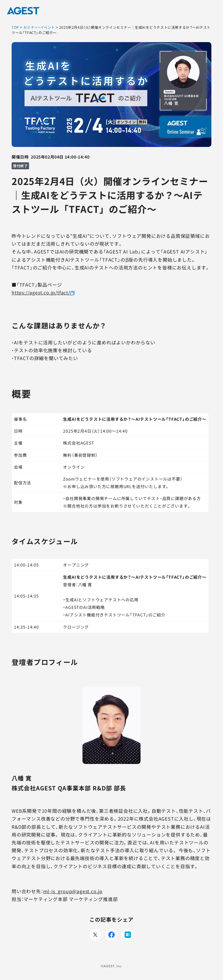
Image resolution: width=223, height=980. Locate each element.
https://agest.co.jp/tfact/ (41, 292)
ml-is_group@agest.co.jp (73, 891)
